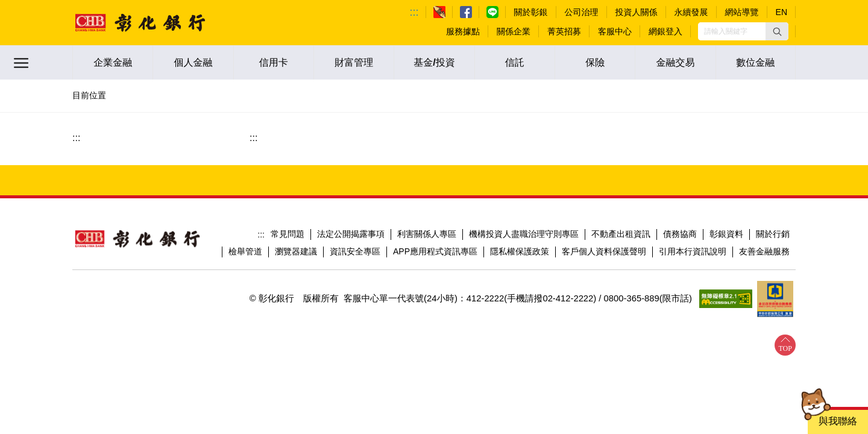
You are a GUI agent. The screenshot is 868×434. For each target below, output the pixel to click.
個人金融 (193, 62)
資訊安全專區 (355, 251)
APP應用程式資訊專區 (435, 251)
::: (414, 12)
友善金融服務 (764, 251)
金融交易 (675, 62)
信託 (515, 62)
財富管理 (354, 62)
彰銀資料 (726, 234)
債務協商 (680, 234)
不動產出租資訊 (621, 234)
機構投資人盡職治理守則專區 (524, 234)
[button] (777, 31)
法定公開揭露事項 (351, 234)
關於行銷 (773, 234)
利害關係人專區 (427, 234)
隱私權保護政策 (520, 251)
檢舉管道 (245, 251)
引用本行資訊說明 (693, 251)
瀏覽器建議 (296, 251)
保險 (595, 62)
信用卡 (274, 62)
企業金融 (113, 62)
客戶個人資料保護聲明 (604, 251)
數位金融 (755, 62)
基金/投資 (434, 62)
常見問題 (288, 234)
